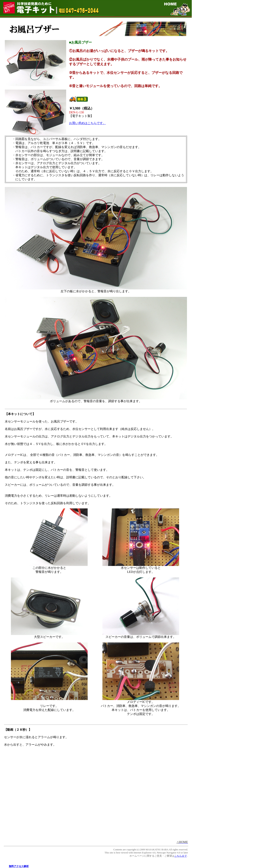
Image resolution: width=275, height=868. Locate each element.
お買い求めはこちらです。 (87, 123)
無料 (11, 866)
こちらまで (181, 856)
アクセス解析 (21, 866)
